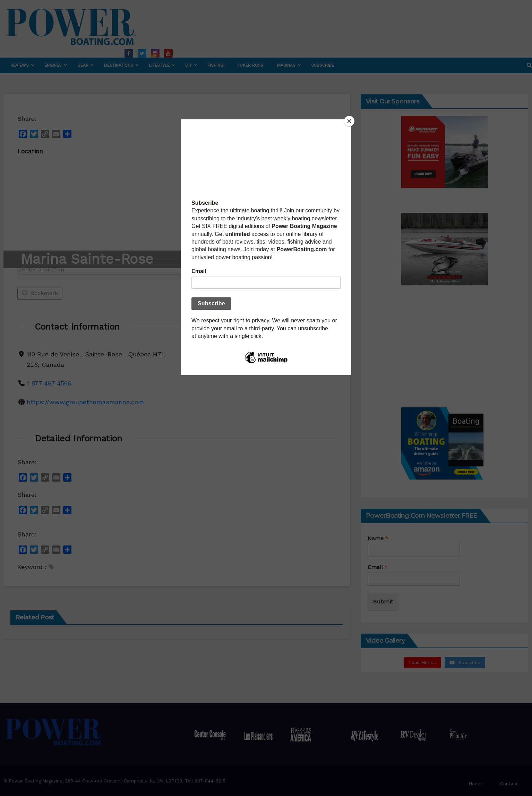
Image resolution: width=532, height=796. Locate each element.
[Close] (349, 121)
